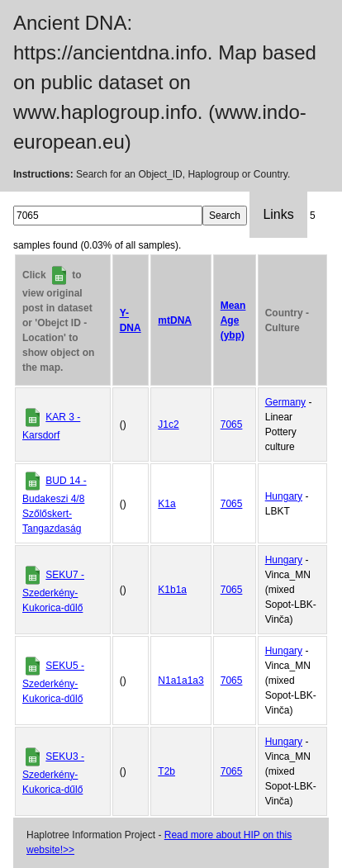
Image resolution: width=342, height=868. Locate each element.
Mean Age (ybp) (233, 320)
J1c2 (168, 425)
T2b (166, 771)
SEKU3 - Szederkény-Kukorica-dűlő (53, 773)
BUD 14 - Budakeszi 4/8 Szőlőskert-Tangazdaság (55, 505)
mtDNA (175, 320)
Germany (285, 402)
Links (278, 214)
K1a (166, 504)
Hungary (284, 496)
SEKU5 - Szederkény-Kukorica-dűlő (53, 682)
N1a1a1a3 (180, 681)
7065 (232, 425)
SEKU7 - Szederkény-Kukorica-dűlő (53, 591)
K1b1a (172, 590)
